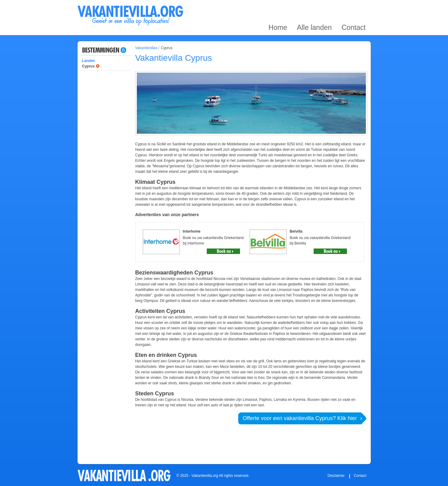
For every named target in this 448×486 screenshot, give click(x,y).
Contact (353, 7)
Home (278, 7)
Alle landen (314, 7)
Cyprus (88, 66)
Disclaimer (336, 476)
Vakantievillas (146, 48)
